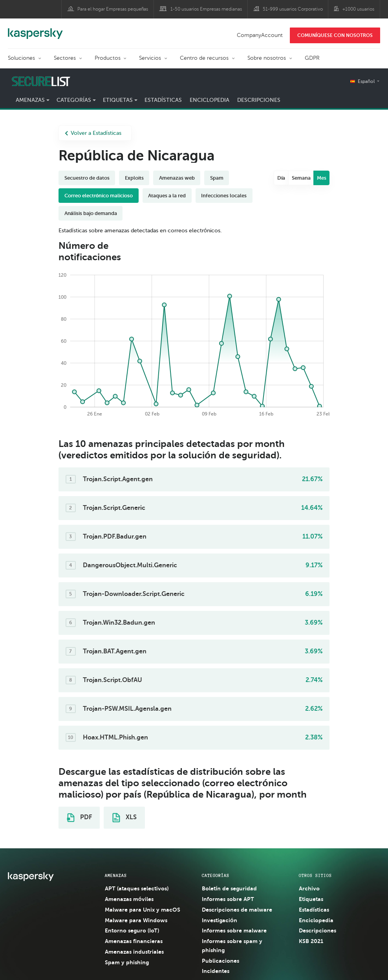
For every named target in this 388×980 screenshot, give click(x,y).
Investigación (220, 920)
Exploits (134, 178)
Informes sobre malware (234, 930)
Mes (322, 178)
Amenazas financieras (134, 941)
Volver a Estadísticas (93, 133)
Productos (108, 58)
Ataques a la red (167, 196)
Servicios (150, 58)
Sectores (65, 58)
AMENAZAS (116, 875)
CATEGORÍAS (216, 875)
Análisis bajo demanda (91, 213)
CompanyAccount (260, 35)
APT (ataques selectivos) (137, 888)
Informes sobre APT (228, 899)
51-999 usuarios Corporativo (293, 9)
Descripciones (259, 100)
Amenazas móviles (129, 899)
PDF (79, 818)
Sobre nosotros (267, 58)
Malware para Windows (136, 920)
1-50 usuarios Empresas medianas (206, 9)
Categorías (74, 100)
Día (281, 178)
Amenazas (30, 100)
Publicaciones (221, 961)
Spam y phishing (127, 962)
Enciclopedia (210, 100)
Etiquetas (118, 100)
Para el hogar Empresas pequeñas (113, 9)
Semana (301, 178)
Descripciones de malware (237, 910)
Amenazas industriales (134, 952)
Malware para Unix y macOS (143, 910)
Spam (217, 178)
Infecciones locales (224, 196)
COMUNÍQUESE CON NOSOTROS (335, 35)
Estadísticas (163, 100)
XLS (124, 818)
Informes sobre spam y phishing (232, 946)
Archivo (309, 888)
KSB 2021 (311, 941)
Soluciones (21, 58)
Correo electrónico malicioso (99, 196)
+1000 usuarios (358, 9)
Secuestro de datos (87, 178)
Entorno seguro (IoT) (132, 930)
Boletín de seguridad (229, 888)
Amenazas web (177, 178)
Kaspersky (35, 29)
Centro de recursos (204, 58)
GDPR (312, 58)
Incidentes (216, 971)
